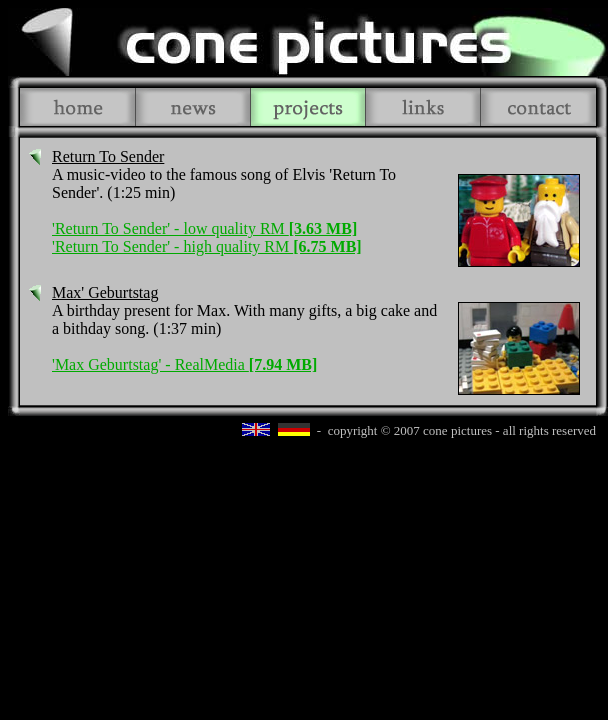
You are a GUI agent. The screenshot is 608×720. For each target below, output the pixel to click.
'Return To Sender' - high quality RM (207, 246)
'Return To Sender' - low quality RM (204, 228)
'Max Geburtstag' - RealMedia (184, 364)
